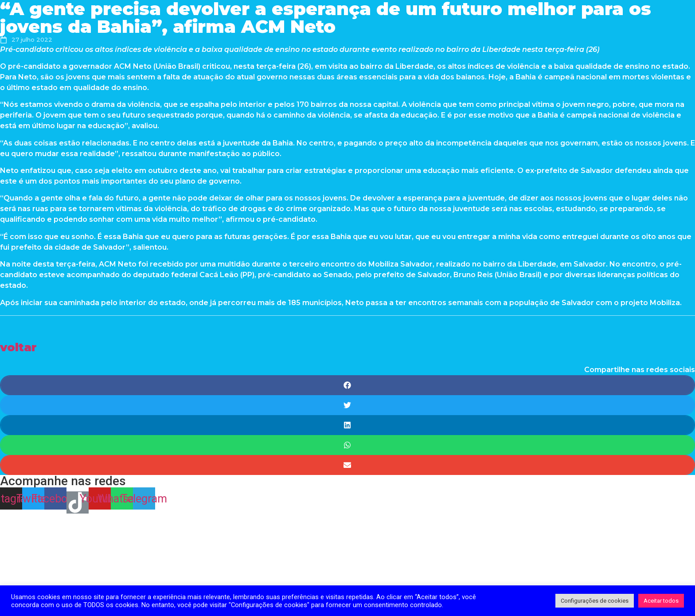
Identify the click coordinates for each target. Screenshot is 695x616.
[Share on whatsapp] (347, 445)
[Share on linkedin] (347, 425)
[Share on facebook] (347, 385)
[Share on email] (347, 465)
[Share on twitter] (347, 405)
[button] (18, 347)
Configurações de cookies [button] (595, 601)
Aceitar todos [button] (661, 601)
